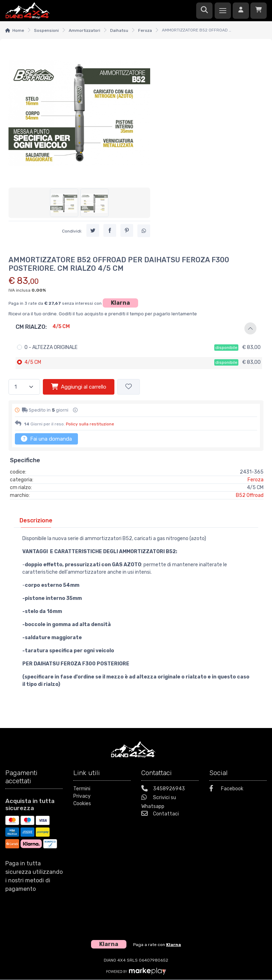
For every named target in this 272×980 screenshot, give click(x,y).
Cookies (82, 804)
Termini (82, 789)
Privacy (82, 796)
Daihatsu (119, 30)
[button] (136, 328)
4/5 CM (33, 362)
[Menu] (223, 11)
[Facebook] (238, 789)
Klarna (120, 303)
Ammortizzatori (84, 30)
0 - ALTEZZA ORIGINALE (51, 347)
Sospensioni (46, 30)
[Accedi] (241, 11)
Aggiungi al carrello (79, 386)
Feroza (145, 30)
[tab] (36, 520)
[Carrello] (259, 11)
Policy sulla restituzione (90, 424)
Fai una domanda (46, 439)
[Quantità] (24, 387)
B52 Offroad (250, 495)
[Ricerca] (204, 11)
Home (18, 30)
